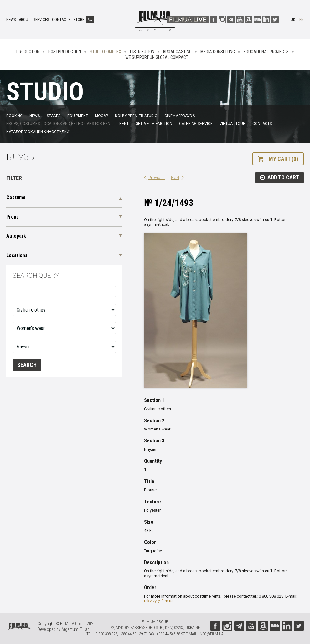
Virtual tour (232, 124)
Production (28, 52)
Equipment (78, 116)
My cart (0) (283, 159)
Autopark (16, 236)
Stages (54, 116)
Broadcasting (177, 52)
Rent (124, 124)
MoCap (101, 116)
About (25, 20)
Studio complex (106, 52)
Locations (17, 255)
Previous (157, 178)
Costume (16, 197)
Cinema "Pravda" (180, 116)
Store (79, 20)
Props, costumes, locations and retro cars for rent (59, 124)
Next (175, 178)
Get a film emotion (154, 124)
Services (41, 20)
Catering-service (196, 124)
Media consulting (218, 52)
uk (293, 20)
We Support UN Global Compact (157, 57)
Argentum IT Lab (75, 629)
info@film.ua (211, 634)
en (302, 20)
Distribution (142, 52)
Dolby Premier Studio (136, 116)
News (11, 20)
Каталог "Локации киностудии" (38, 132)
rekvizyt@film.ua (159, 601)
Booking (14, 116)
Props (13, 217)
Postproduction (65, 52)
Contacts (61, 20)
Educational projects (266, 52)
